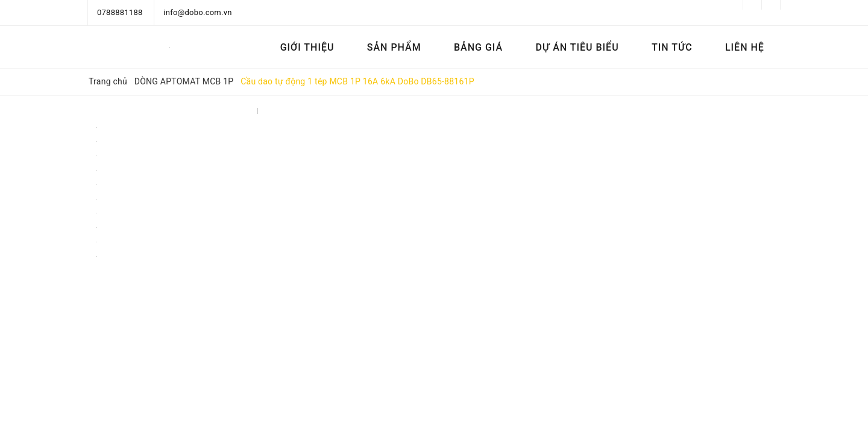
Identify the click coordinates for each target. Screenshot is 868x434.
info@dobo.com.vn (197, 12)
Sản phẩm (394, 47)
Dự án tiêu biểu (577, 47)
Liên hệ (745, 47)
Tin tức (672, 47)
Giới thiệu (307, 47)
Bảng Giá (478, 47)
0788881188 (120, 12)
